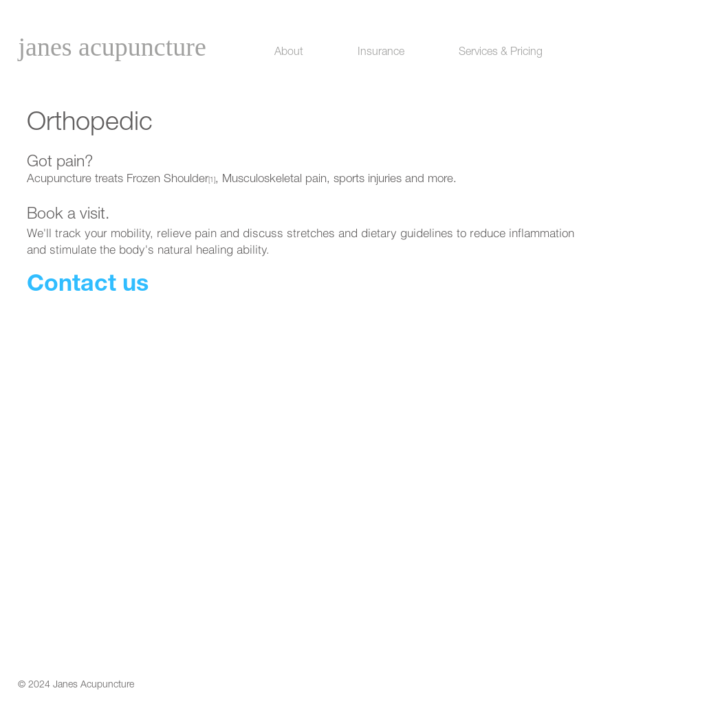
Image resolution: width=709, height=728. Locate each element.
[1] (212, 181)
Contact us (88, 286)
